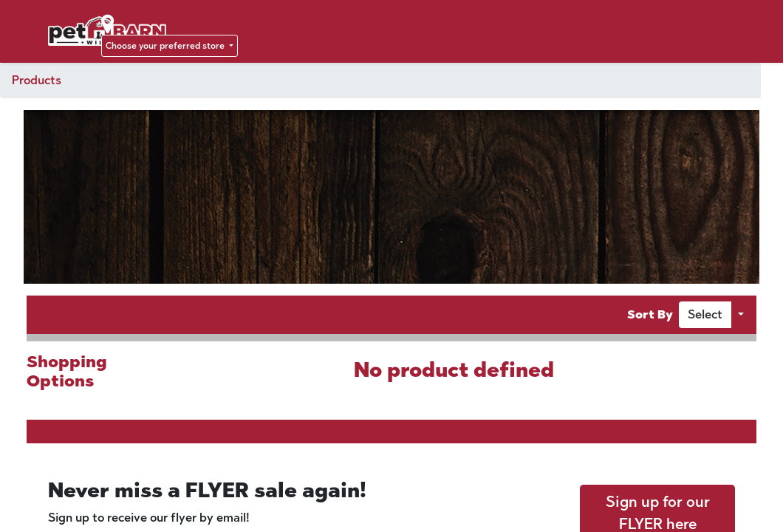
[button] (705, 315)
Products (37, 80)
